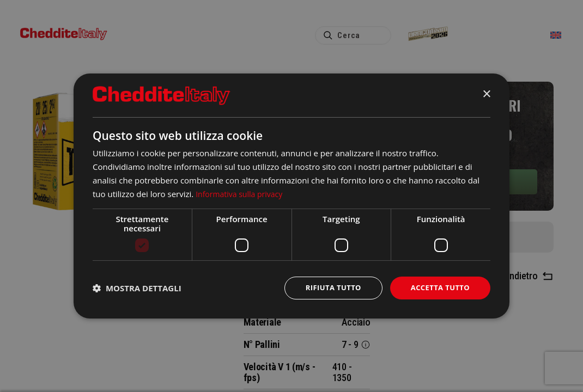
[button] (137, 288)
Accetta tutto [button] (438, 288)
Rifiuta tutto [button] (327, 288)
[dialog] (291, 196)
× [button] (486, 94)
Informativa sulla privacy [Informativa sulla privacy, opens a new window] (242, 193)
